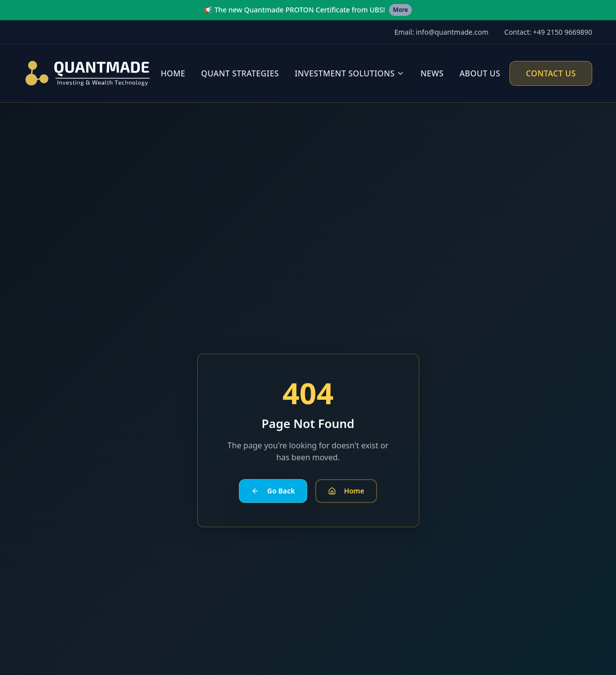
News (432, 73)
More (401, 10)
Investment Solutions (345, 73)
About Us (480, 73)
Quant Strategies (240, 73)
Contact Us (551, 73)
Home (173, 73)
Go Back (273, 491)
